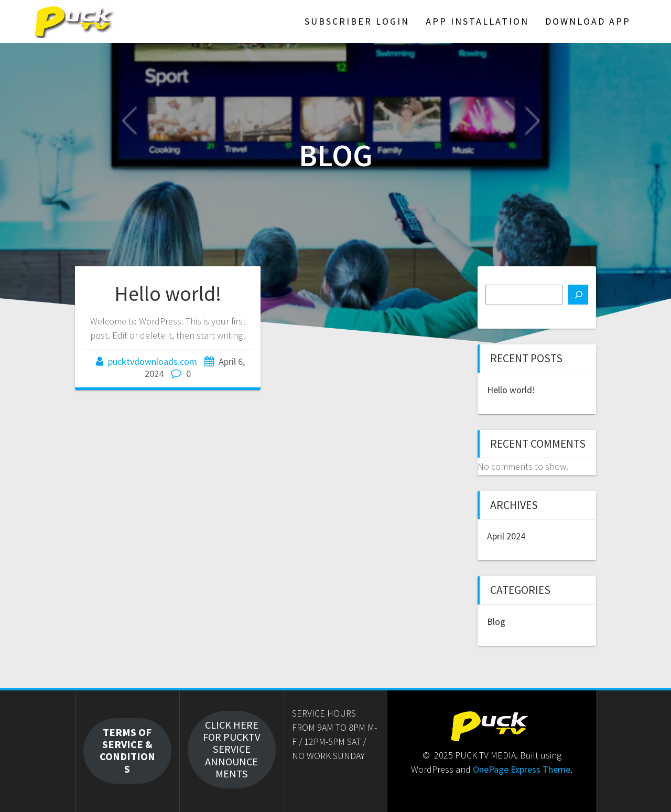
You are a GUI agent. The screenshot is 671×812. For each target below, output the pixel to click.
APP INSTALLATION (477, 21)
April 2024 (506, 536)
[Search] (578, 295)
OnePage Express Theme (522, 769)
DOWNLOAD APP (588, 21)
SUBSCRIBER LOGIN (357, 21)
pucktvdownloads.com (153, 361)
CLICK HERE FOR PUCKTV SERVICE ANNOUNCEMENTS (231, 750)
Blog (496, 621)
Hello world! (168, 294)
